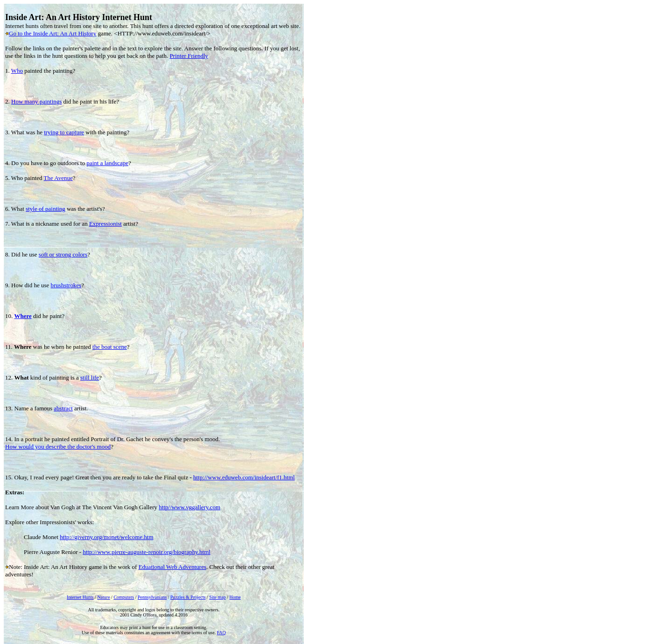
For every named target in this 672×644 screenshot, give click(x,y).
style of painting (45, 209)
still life (90, 377)
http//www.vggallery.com (189, 507)
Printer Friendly (189, 56)
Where (23, 316)
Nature (103, 597)
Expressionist (105, 224)
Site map (217, 597)
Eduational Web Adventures (172, 567)
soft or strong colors (63, 254)
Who (17, 71)
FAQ (221, 633)
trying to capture (64, 132)
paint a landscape (107, 163)
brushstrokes (66, 285)
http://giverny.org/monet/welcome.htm (106, 537)
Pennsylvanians (152, 597)
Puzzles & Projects (188, 597)
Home (235, 597)
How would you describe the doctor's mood (58, 447)
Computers (124, 597)
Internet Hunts (80, 597)
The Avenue (58, 178)
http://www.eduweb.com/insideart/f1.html (244, 477)
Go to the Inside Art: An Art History (52, 33)
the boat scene (110, 347)
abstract (63, 408)
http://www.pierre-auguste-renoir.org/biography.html (147, 552)
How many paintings (36, 101)
